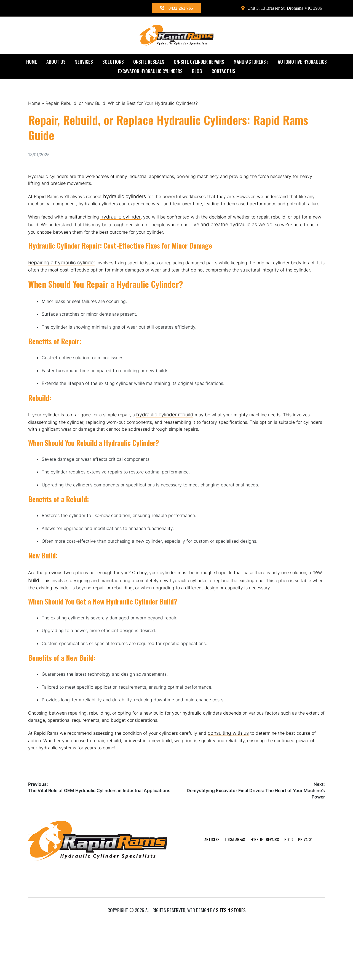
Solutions (113, 62)
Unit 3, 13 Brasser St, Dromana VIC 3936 (277, 9)
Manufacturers (250, 62)
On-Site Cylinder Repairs (199, 62)
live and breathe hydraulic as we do (271, 239)
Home (32, 62)
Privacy (298, 924)
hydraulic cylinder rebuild (174, 448)
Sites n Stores (231, 967)
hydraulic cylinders (130, 201)
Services (84, 62)
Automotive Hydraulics (302, 62)
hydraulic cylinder (127, 231)
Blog (197, 72)
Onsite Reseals (149, 62)
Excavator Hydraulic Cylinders (150, 72)
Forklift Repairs (254, 924)
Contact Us (223, 72)
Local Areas (221, 924)
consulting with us (244, 798)
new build (64, 626)
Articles (195, 924)
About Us (56, 62)
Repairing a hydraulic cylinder (62, 279)
